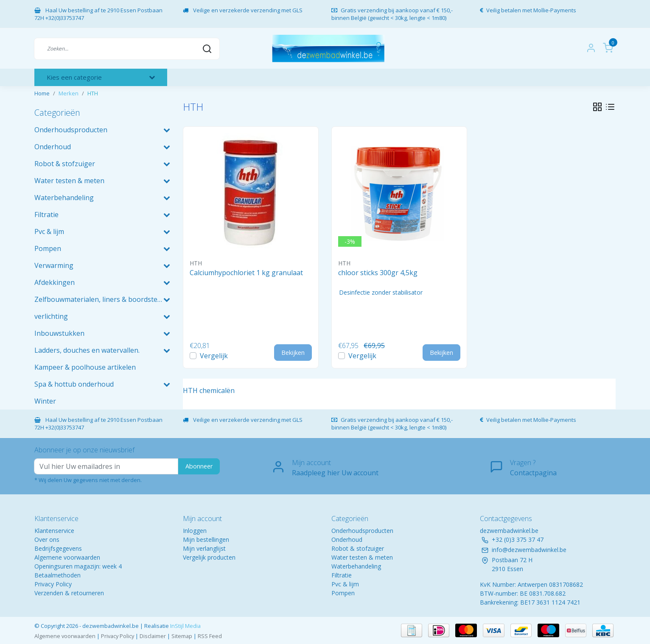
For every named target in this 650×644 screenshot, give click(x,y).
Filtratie (342, 575)
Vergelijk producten (209, 557)
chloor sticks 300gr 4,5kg (378, 273)
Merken (69, 93)
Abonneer (199, 466)
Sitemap (182, 636)
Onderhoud (347, 539)
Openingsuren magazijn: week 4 (78, 566)
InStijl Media (185, 626)
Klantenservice (54, 531)
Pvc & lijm (345, 584)
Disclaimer (153, 636)
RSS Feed (210, 636)
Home (42, 93)
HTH (93, 93)
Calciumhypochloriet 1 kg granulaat (246, 273)
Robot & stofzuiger (358, 548)
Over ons (47, 539)
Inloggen (195, 531)
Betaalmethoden (57, 575)
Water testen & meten (362, 557)
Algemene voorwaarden (67, 557)
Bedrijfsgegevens (58, 548)
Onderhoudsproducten (362, 531)
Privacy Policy (53, 584)
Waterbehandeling (356, 566)
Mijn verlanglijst (204, 548)
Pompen (343, 593)
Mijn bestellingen (206, 539)
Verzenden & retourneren (69, 593)
